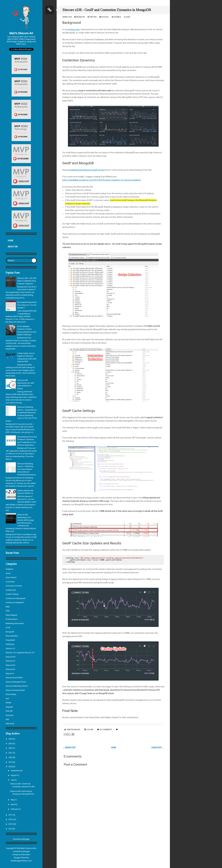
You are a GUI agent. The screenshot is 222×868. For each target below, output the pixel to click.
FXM (8, 611)
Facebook (80, 17)
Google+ (104, 17)
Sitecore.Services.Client (15, 690)
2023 (11, 744)
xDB (7, 719)
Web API (9, 711)
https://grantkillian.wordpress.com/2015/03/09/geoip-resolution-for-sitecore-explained (101, 180)
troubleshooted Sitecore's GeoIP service (87, 170)
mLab (8, 628)
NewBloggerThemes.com (21, 861)
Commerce (10, 582)
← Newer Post (69, 747)
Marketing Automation (15, 623)
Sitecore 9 (10, 673)
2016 (11, 819)
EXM (8, 607)
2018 (11, 767)
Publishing (10, 644)
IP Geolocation (12, 619)
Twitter (92, 17)
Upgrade (9, 707)
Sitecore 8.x (10, 669)
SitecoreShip (11, 694)
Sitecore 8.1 (10, 661)
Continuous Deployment (16, 598)
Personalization (12, 636)
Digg (127, 17)
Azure (8, 573)
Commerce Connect (14, 586)
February (15, 809)
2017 (11, 815)
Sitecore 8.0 (10, 657)
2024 (11, 739)
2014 (11, 829)
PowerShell (10, 640)
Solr (7, 699)
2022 (11, 748)
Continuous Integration (15, 602)
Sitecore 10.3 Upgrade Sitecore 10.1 (20, 653)
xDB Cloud (10, 724)
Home (11, 241)
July (13, 780)
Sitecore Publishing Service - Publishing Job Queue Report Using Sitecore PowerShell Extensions (26, 469)
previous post (74, 29)
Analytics (9, 569)
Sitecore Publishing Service (17, 686)
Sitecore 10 (10, 648)
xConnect (9, 715)
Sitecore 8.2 (10, 665)
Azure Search (11, 577)
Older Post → (157, 747)
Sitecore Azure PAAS (14, 678)
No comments (106, 730)
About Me (13, 247)
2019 (11, 762)
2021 (11, 753)
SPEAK (8, 703)
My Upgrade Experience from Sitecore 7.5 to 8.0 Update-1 (27, 305)
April (13, 804)
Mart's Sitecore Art (21, 33)
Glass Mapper (11, 615)
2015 (11, 824)
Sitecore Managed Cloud (16, 682)
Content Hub (11, 590)
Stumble (116, 17)
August (14, 775)
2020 (11, 757)
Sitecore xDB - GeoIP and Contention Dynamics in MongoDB (107, 10)
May (13, 800)
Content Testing (12, 594)
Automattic (26, 854)
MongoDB (10, 632)
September (16, 771)
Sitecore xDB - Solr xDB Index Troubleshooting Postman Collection (27, 281)
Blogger (26, 839)
